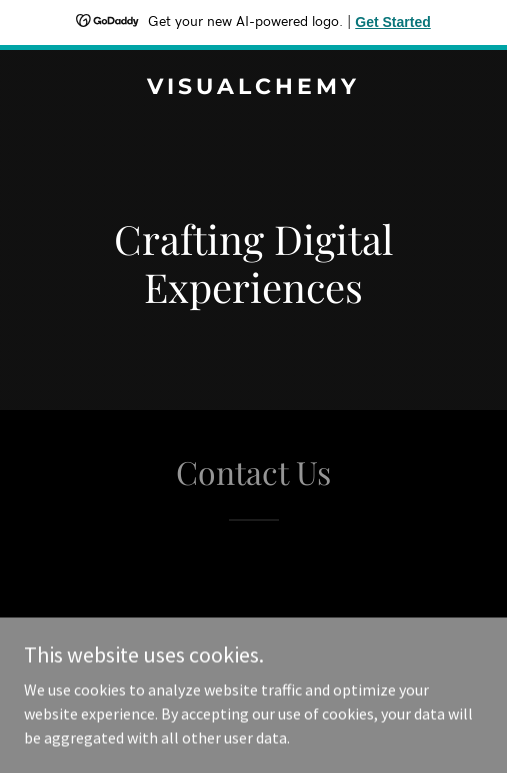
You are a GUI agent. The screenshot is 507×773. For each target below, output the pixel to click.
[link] (253, 88)
